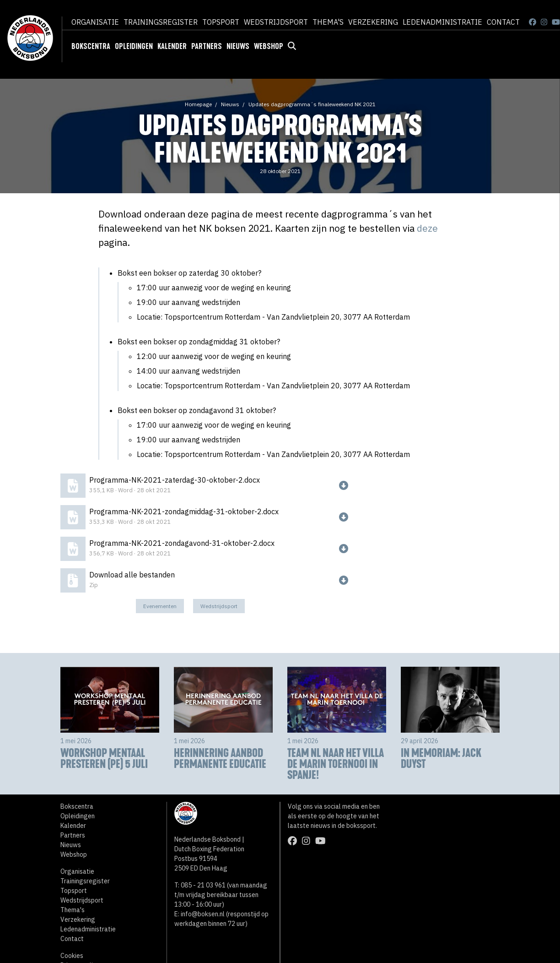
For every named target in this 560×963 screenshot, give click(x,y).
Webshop (269, 46)
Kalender (172, 46)
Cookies (72, 956)
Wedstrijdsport (276, 22)
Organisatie (95, 22)
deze (427, 228)
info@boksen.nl (203, 914)
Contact (503, 22)
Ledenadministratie (442, 22)
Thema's (328, 22)
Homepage (198, 104)
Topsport (221, 22)
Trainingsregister (161, 22)
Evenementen (160, 606)
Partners (207, 46)
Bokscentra (91, 46)
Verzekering (373, 22)
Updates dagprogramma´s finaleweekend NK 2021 (312, 104)
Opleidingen (134, 46)
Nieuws (238, 46)
